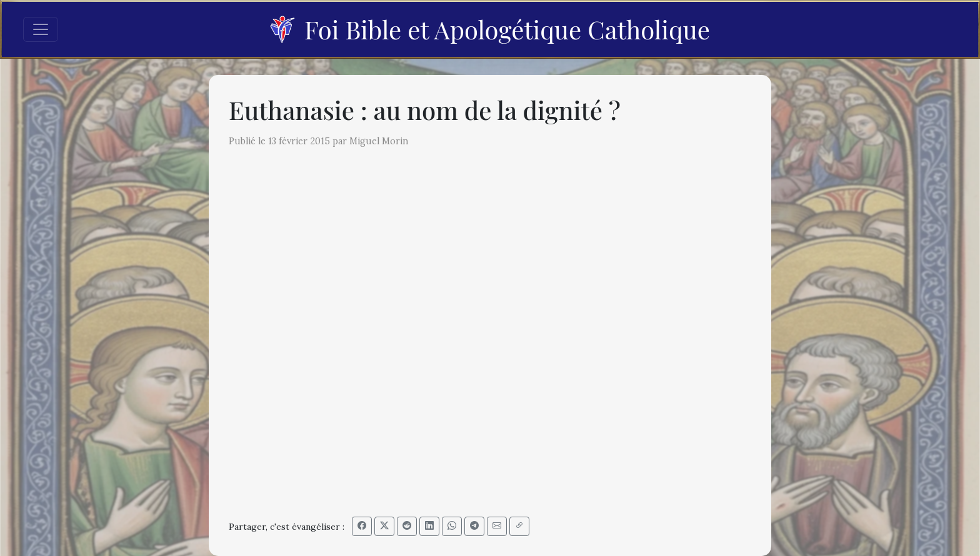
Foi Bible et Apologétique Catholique (490, 29)
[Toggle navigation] (41, 29)
